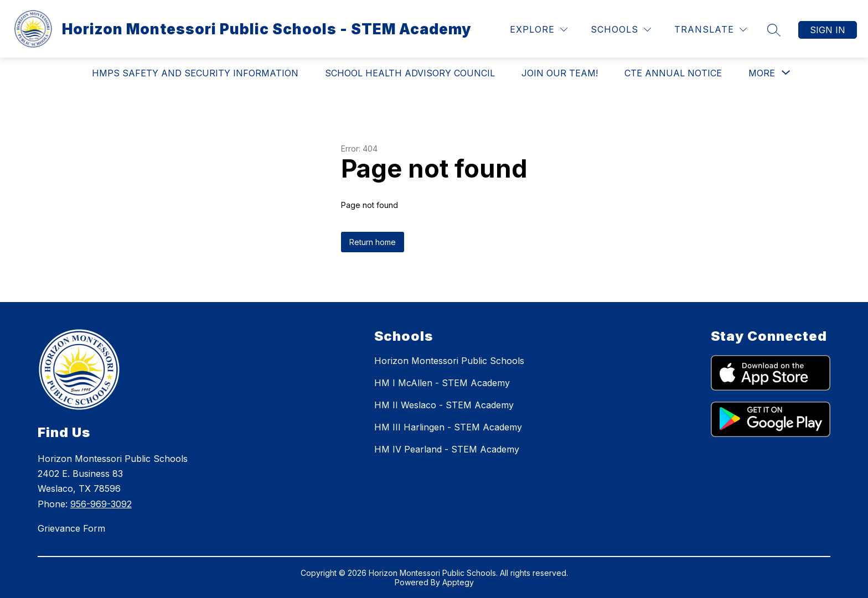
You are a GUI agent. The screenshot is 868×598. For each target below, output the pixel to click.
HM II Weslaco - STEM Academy (444, 405)
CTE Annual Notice (673, 73)
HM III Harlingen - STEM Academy (448, 427)
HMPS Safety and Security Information (195, 73)
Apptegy (458, 582)
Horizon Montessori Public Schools (449, 361)
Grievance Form (71, 528)
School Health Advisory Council (410, 73)
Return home (373, 242)
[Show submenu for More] (762, 73)
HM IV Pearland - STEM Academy (447, 449)
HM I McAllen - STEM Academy (442, 383)
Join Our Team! (560, 73)
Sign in (828, 30)
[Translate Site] (711, 30)
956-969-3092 (101, 504)
